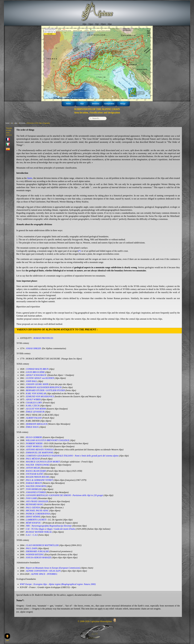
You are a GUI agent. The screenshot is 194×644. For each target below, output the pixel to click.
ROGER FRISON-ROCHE (37, 477)
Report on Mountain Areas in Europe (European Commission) (53, 568)
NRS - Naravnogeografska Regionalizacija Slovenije (49, 526)
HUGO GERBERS (34, 437)
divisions (22, 123)
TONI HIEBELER (34, 489)
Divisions (96, 104)
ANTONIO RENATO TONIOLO (40, 449)
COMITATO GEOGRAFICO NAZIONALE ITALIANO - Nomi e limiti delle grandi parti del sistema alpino (72, 456)
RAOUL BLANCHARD (36, 471)
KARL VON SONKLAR (36, 393)
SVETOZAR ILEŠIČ (35, 474)
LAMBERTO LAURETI (36, 520)
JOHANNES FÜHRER (36, 492)
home (7, 123)
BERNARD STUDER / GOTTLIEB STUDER (45, 390)
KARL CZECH (33, 406)
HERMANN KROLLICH (37, 424)
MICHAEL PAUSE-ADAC (37, 510)
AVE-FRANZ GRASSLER (37, 501)
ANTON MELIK (33, 468)
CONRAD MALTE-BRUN (37, 369)
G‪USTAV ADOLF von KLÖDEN (40, 378)
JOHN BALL (31, 381)
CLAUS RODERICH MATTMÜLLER (42, 545)
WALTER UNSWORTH (36, 486)
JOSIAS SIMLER (34, 348)
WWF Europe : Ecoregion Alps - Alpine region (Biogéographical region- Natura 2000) (58, 584)
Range (123, 104)
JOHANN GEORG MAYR (37, 384)
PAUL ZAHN (32, 548)
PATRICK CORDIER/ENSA (38, 513)
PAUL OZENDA (33, 507)
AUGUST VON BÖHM (36, 409)
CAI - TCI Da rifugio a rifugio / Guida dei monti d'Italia (50, 529)
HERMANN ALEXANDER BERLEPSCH (44, 387)
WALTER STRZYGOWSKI (38, 465)
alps (16, 123)
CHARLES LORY (34, 402)
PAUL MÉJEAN (33, 459)
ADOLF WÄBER (33, 399)
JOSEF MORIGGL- (35, 446)
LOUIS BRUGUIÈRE (36, 372)
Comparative (109, 104)
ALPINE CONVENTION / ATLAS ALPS (43, 571)
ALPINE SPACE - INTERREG (44, 574)
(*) (80, 251)
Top (7, 637)
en (12, 123)
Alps (82, 104)
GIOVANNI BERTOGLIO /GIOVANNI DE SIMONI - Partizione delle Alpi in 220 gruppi (65, 495)
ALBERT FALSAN (34, 418)
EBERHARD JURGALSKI (37, 551)
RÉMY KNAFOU (33, 523)
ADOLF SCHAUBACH (36, 375)
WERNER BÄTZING (35, 554)
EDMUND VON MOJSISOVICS (40, 396)
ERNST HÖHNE (33, 516)
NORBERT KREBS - (35, 443)
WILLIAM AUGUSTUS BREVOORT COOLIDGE (48, 440)
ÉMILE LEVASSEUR (35, 412)
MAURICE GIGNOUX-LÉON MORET (43, 462)
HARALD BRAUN (34, 483)
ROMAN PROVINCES (43, 338)
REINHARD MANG (35, 504)
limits (30, 178)
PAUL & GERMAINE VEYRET (39, 480)
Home (68, 104)
